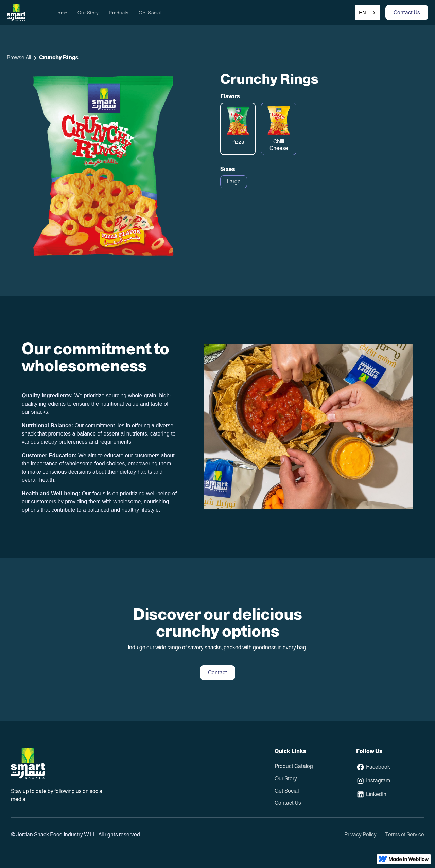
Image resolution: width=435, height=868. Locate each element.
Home (61, 13)
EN (362, 12)
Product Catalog (294, 766)
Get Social (150, 13)
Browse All (19, 58)
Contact (217, 672)
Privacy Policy (360, 835)
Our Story (88, 13)
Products (119, 13)
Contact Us (407, 12)
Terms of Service (404, 835)
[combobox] (368, 13)
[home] (16, 13)
